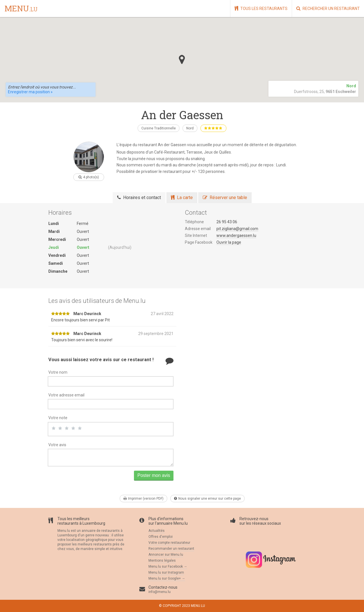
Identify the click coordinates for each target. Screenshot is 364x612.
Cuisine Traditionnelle (159, 128)
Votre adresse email (66, 395)
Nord (190, 128)
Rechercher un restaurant (328, 8)
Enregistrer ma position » (30, 92)
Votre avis (57, 445)
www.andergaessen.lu (236, 235)
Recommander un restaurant (171, 549)
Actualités (157, 531)
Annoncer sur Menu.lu (166, 555)
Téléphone (194, 222)
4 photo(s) (89, 177)
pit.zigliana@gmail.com (237, 229)
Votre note (58, 418)
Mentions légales (162, 561)
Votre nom (58, 372)
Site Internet (196, 235)
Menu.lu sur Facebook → (168, 566)
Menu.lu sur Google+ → (167, 578)
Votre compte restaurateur (169, 543)
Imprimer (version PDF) (143, 499)
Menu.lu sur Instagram (166, 572)
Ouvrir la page (229, 242)
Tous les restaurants (261, 8)
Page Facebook (199, 242)
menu (21, 9)
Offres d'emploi (161, 537)
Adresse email (198, 229)
